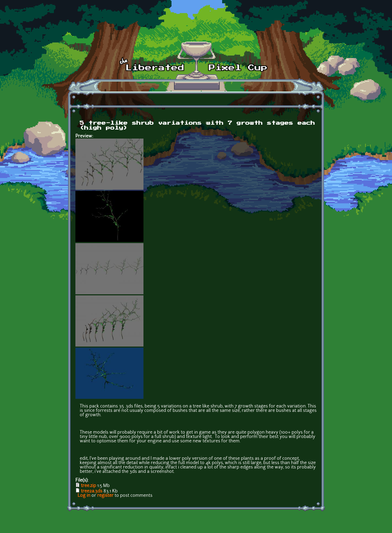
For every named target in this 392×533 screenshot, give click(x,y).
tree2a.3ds (92, 491)
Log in (84, 496)
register (105, 496)
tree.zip (88, 486)
